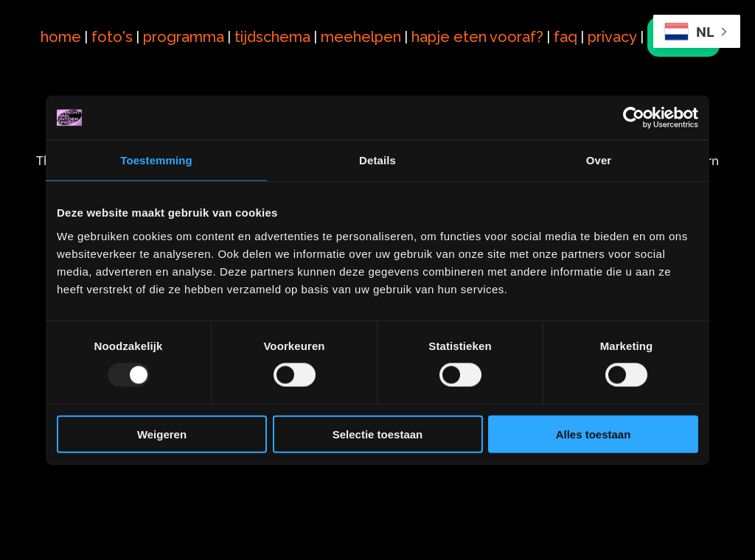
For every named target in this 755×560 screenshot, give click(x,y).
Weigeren (162, 434)
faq (571, 27)
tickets (82, 46)
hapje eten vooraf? (483, 27)
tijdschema (278, 27)
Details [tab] (377, 160)
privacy (617, 27)
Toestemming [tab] (156, 160)
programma (189, 27)
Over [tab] (599, 160)
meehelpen (366, 27)
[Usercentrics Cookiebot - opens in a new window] (634, 118)
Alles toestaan (594, 434)
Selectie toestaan (378, 434)
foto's (117, 27)
